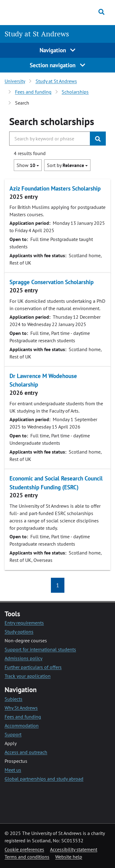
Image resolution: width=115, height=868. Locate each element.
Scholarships (75, 92)
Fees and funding (33, 92)
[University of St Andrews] (34, 12)
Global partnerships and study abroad (44, 779)
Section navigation (57, 65)
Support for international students (40, 649)
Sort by (67, 165)
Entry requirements (24, 623)
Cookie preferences (24, 849)
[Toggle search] (101, 12)
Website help (69, 857)
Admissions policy (23, 658)
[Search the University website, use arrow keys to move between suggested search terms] (50, 139)
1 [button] (58, 585)
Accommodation (22, 725)
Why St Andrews (21, 708)
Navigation (58, 50)
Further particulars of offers (33, 667)
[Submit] (98, 139)
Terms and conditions (27, 857)
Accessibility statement (74, 849)
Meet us (13, 770)
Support (13, 734)
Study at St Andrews (37, 34)
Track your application (28, 676)
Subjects (13, 699)
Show (28, 165)
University (15, 81)
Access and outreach (26, 752)
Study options (19, 632)
